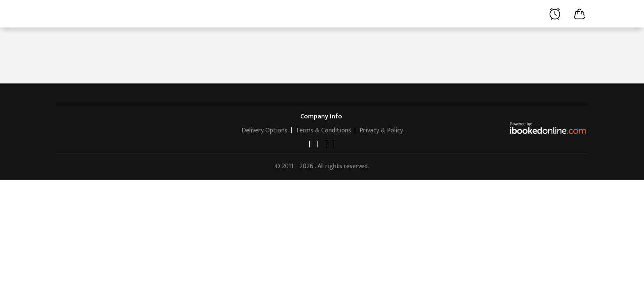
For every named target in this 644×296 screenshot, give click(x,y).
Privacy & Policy (381, 131)
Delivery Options (264, 131)
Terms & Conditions (323, 131)
